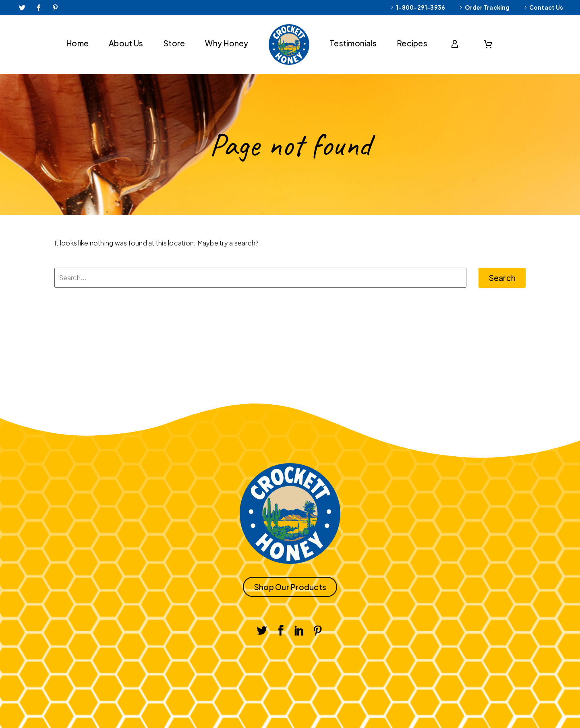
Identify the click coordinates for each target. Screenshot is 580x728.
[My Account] (456, 44)
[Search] (260, 278)
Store (174, 43)
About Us (126, 43)
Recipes (412, 43)
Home (77, 43)
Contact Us (546, 7)
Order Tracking (487, 7)
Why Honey (227, 43)
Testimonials (353, 43)
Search (502, 278)
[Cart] (488, 44)
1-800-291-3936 (420, 7)
